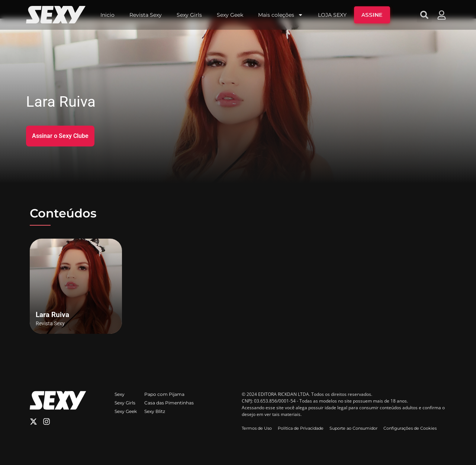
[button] (424, 15)
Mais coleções (281, 15)
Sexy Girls (189, 15)
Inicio (107, 15)
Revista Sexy (146, 15)
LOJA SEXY (332, 15)
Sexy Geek (230, 15)
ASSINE (372, 15)
